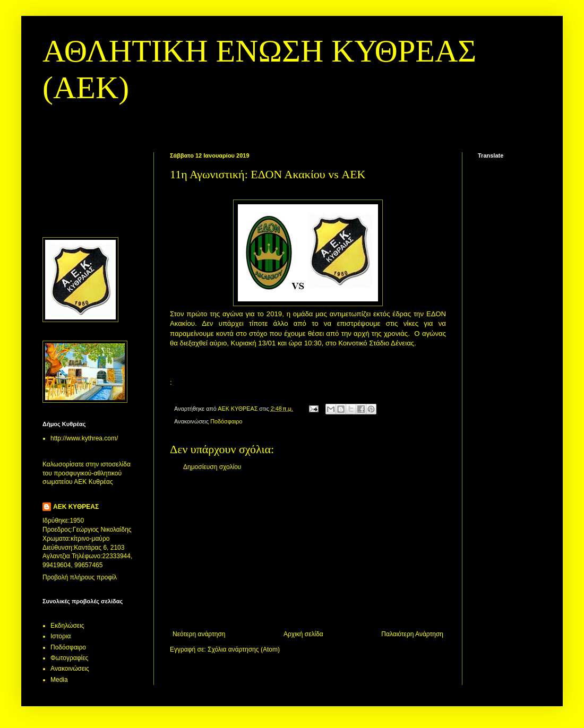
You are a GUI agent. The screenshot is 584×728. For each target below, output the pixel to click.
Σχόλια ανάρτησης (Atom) (244, 649)
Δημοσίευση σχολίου (212, 467)
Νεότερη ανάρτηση (199, 634)
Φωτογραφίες (69, 658)
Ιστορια (61, 636)
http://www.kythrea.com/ (84, 438)
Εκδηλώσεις (67, 626)
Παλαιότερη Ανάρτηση (412, 634)
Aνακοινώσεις (70, 669)
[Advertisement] (308, 551)
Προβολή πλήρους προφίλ (80, 577)
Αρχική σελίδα (303, 634)
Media (59, 680)
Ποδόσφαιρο (226, 421)
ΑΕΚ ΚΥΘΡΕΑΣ (76, 507)
